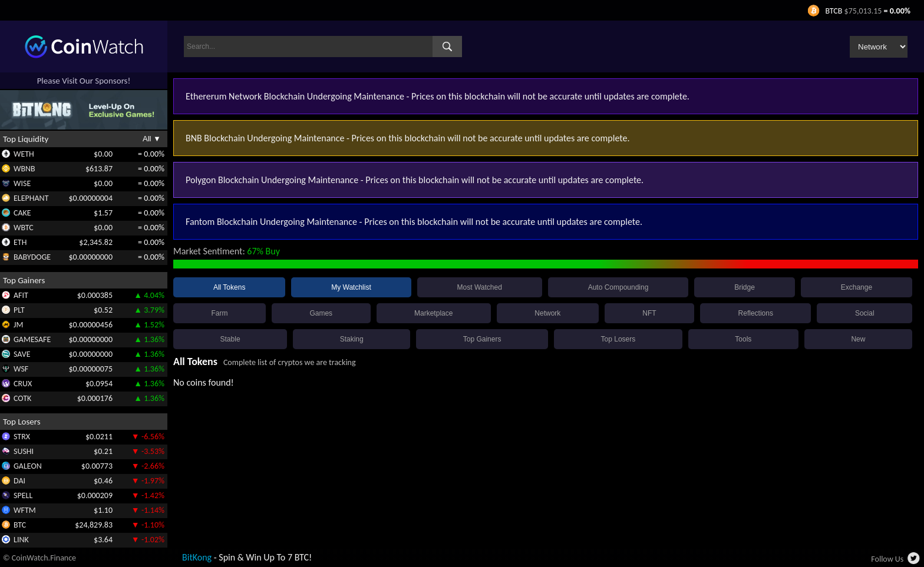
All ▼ (152, 139)
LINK (21, 540)
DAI (19, 481)
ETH (20, 242)
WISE (22, 183)
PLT (19, 310)
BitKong (197, 557)
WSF (21, 369)
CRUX (23, 384)
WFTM (25, 510)
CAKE (22, 213)
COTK (22, 398)
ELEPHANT (31, 198)
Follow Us (887, 559)
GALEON (28, 466)
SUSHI (24, 451)
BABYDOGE (32, 257)
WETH (24, 154)
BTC (20, 525)
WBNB (24, 169)
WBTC (24, 228)
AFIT (21, 295)
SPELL (23, 495)
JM (18, 325)
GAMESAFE (32, 339)
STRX (22, 437)
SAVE (22, 354)
